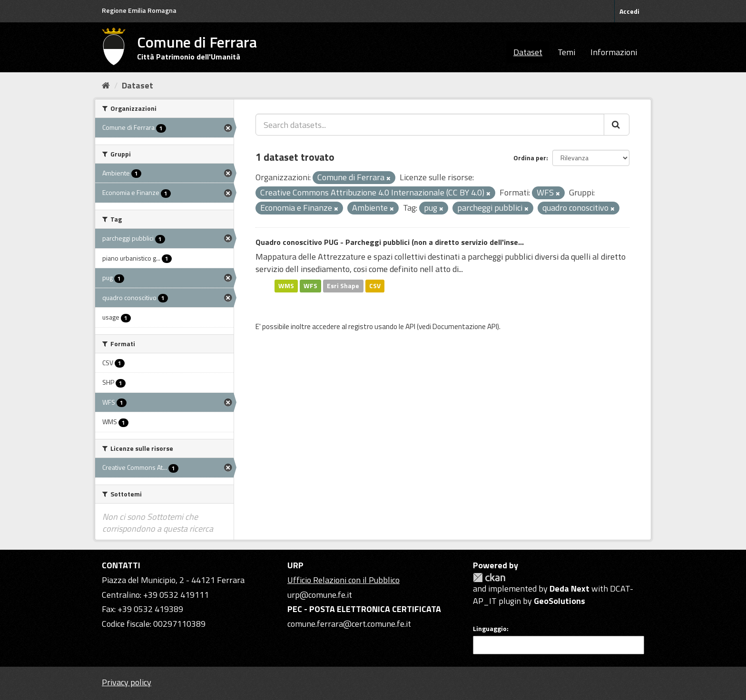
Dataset (528, 52)
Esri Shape (343, 286)
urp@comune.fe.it (320, 595)
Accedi (629, 11)
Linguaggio (490, 629)
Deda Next (569, 588)
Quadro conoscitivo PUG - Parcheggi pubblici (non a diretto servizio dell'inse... (390, 242)
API (410, 326)
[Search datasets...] (430, 125)
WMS (286, 286)
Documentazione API (465, 326)
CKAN (489, 578)
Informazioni (614, 52)
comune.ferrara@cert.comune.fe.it (349, 624)
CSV (375, 286)
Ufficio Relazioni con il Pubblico (344, 580)
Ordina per (530, 158)
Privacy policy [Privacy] (127, 682)
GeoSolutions (559, 601)
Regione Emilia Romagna (139, 10)
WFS (310, 286)
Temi (566, 52)
